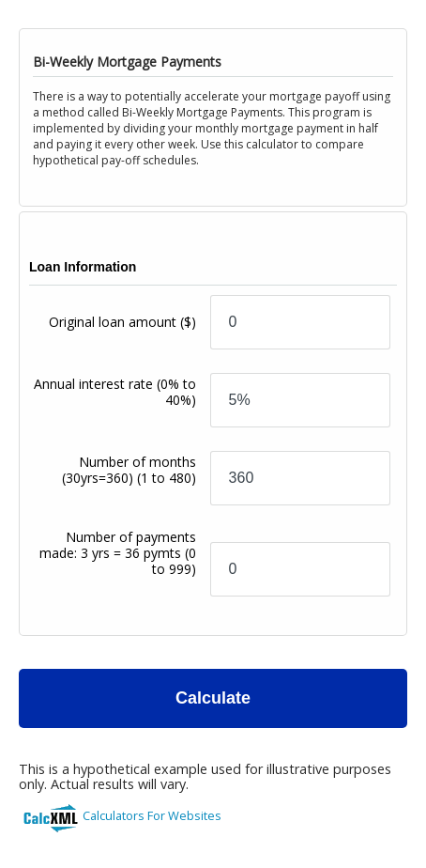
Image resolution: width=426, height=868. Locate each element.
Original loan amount (122, 322)
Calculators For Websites (152, 815)
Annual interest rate (115, 392)
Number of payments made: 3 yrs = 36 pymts (118, 553)
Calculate (213, 698)
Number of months (129, 470)
